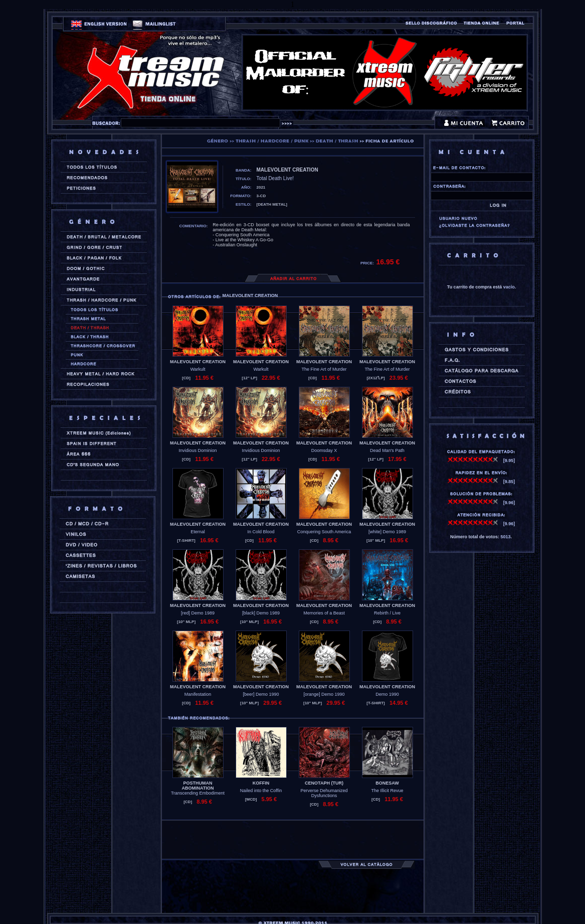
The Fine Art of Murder (324, 369)
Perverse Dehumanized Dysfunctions (324, 793)
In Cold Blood (261, 532)
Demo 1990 (387, 694)
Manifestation (198, 694)
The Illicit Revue (387, 791)
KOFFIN (261, 783)
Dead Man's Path (387, 450)
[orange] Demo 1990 (324, 694)
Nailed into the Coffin (261, 791)
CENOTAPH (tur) (324, 783)
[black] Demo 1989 (261, 613)
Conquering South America (324, 532)
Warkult (198, 369)
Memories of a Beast (324, 613)
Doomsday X (324, 450)
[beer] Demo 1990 (261, 694)
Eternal (198, 532)
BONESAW (387, 783)
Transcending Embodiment (198, 793)
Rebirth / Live (387, 613)
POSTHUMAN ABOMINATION (198, 786)
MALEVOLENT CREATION (198, 362)
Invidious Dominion (198, 450)
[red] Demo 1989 (198, 613)
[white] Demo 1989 (387, 532)
